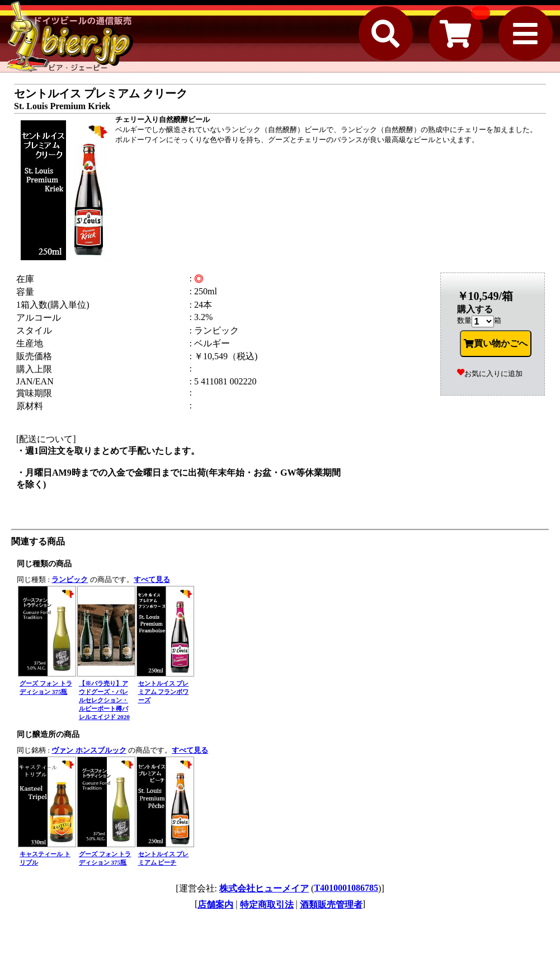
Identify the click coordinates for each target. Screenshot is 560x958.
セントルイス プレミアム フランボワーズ (164, 692)
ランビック (70, 579)
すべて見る (152, 579)
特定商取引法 (267, 905)
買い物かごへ (496, 344)
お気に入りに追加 (490, 374)
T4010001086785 (346, 888)
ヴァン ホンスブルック (89, 750)
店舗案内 (215, 905)
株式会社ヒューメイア (264, 888)
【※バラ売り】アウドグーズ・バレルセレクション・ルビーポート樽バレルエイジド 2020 (104, 700)
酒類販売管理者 (331, 905)
